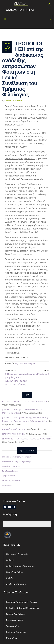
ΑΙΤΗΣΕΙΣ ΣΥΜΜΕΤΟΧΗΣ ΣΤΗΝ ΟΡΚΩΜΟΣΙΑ (25, 401)
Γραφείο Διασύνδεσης (11, 466)
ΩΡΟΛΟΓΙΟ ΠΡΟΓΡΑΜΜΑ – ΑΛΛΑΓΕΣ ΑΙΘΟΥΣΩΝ (27, 439)
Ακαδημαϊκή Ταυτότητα (16, 584)
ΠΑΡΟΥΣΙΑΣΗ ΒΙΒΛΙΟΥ (14, 434)
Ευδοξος (10, 578)
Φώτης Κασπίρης (15, 101)
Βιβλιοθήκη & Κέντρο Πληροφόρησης (18, 462)
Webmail (10, 560)
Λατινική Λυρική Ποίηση (13, 429)
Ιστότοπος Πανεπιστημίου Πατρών (16, 457)
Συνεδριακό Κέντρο (10, 471)
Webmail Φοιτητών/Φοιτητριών (20, 566)
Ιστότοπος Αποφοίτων (11, 480)
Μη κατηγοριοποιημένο (25, 363)
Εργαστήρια (7, 485)
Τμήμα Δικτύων (8, 476)
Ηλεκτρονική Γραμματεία (17, 554)
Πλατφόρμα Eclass (15, 572)
